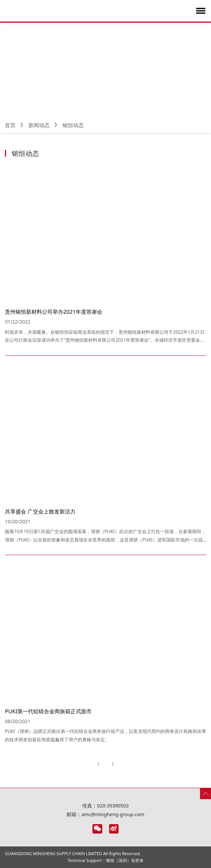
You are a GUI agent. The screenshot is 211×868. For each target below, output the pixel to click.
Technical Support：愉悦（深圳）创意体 (105, 861)
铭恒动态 (73, 125)
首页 (10, 125)
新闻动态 (39, 125)
